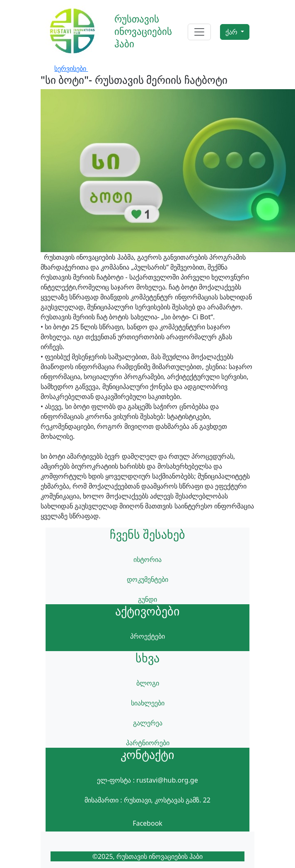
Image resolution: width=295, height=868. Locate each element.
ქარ (232, 32)
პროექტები (147, 636)
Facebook (147, 823)
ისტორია (147, 559)
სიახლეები (148, 703)
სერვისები (71, 68)
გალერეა (148, 723)
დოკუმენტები (147, 579)
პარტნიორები (148, 743)
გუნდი (147, 599)
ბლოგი (148, 683)
